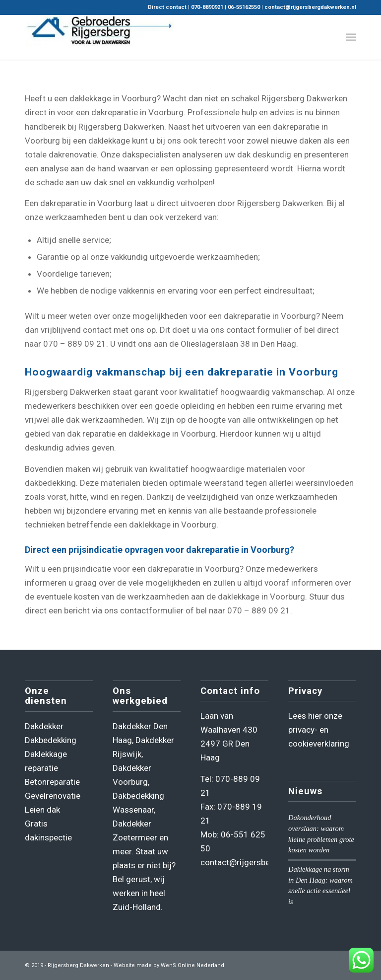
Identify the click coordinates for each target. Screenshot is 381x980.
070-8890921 (207, 7)
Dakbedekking (51, 740)
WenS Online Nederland (192, 965)
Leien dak (42, 810)
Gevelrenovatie (53, 796)
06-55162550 (244, 7)
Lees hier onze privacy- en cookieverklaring (319, 730)
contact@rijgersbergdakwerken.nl (310, 7)
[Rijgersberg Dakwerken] (99, 37)
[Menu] (351, 37)
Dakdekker (44, 726)
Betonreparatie (52, 782)
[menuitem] (351, 37)
